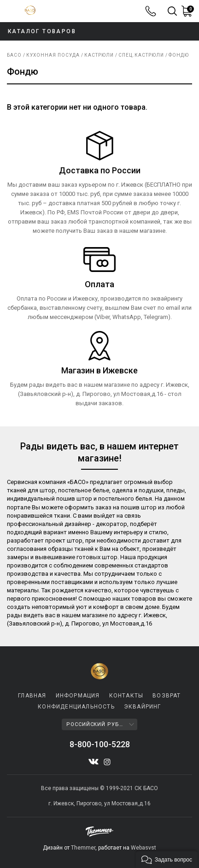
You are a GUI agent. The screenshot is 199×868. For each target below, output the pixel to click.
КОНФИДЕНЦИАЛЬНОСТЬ (76, 707)
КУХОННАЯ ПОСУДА (53, 55)
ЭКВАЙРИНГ (143, 707)
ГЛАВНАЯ (32, 696)
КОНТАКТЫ (126, 696)
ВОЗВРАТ (167, 696)
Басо (14, 55)
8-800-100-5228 (151, 11)
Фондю (179, 55)
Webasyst (143, 848)
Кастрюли (99, 55)
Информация (78, 696)
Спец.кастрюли (141, 55)
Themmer (83, 848)
